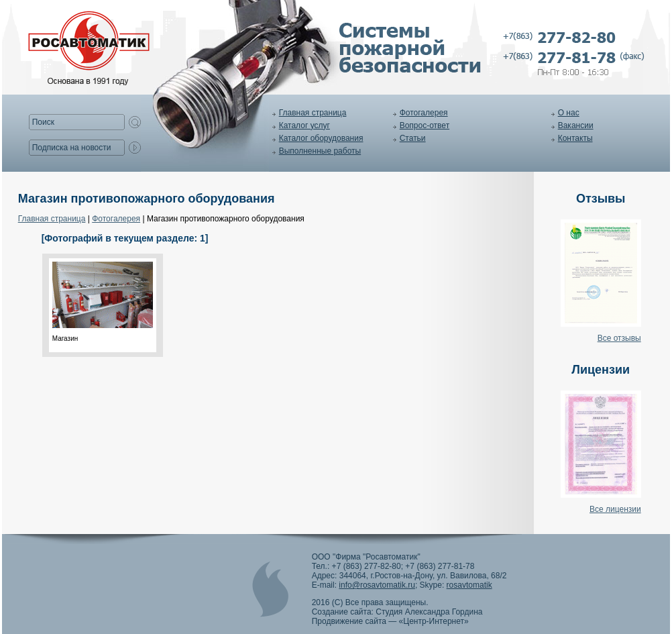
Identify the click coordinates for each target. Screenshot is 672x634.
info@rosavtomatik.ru (377, 585)
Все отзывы (619, 338)
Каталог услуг (304, 125)
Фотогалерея (424, 113)
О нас (569, 113)
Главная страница (313, 113)
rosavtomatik (469, 585)
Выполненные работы (320, 151)
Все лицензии (615, 509)
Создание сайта (342, 612)
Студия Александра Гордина (429, 612)
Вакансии (576, 125)
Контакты (575, 138)
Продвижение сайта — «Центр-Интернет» (390, 621)
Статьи (413, 138)
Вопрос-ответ (425, 125)
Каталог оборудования (321, 138)
